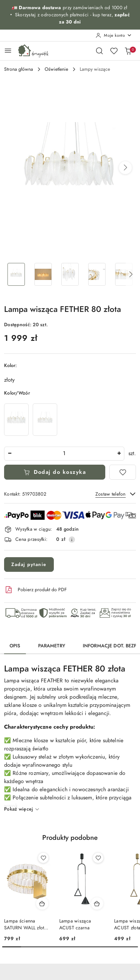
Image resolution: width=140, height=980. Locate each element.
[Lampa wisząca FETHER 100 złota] (16, 420)
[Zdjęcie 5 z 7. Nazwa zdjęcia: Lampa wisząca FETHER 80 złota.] (124, 274)
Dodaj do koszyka (55, 472)
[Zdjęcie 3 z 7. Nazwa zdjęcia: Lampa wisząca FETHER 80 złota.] (70, 274)
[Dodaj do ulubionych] (123, 472)
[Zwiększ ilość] (119, 454)
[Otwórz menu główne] (8, 51)
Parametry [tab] (52, 646)
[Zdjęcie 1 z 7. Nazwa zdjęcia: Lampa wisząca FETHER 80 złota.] (16, 274)
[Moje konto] (114, 35)
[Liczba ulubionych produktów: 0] (114, 51)
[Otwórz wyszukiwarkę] (99, 51)
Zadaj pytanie (29, 564)
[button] (125, 168)
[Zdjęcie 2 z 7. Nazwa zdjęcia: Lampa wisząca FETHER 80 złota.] (43, 274)
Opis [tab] (15, 646)
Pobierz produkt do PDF (35, 590)
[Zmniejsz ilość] (10, 454)
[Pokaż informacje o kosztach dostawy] (72, 539)
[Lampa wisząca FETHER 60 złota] (45, 420)
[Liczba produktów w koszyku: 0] (128, 51)
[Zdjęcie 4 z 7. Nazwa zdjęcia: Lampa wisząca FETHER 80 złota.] (97, 274)
